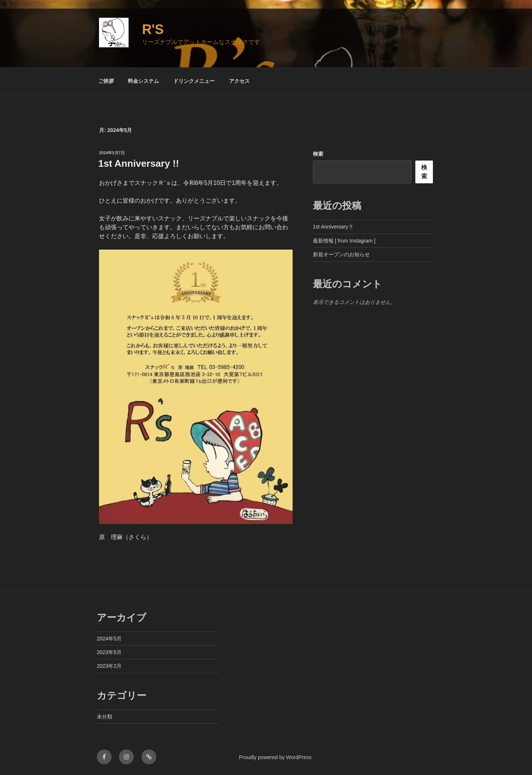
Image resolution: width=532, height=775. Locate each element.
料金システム (143, 81)
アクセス (239, 81)
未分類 (105, 717)
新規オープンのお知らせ (341, 254)
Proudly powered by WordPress (275, 757)
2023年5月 (109, 652)
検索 (318, 154)
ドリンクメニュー (194, 81)
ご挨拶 (106, 81)
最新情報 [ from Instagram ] (344, 241)
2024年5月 (109, 639)
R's (153, 29)
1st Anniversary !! (139, 163)
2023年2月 (109, 666)
